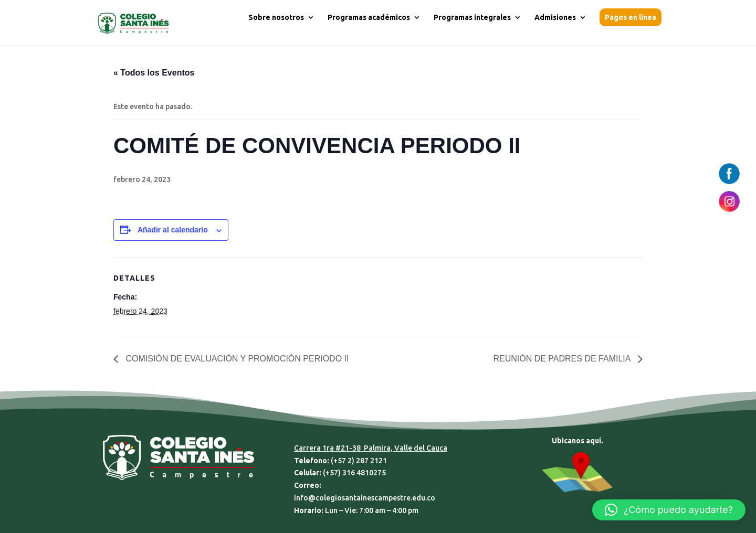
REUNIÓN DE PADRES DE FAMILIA (563, 359)
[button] (669, 510)
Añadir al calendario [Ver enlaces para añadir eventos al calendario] (173, 230)
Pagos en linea (631, 17)
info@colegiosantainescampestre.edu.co (365, 498)
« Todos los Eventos (154, 73)
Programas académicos (369, 18)
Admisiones (555, 18)
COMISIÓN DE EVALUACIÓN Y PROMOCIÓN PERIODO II (236, 359)
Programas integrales (472, 18)
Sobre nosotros (276, 18)
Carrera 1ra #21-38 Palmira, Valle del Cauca (371, 448)
